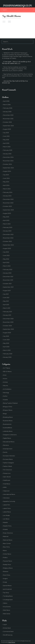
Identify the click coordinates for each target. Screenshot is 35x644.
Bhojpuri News (8, 410)
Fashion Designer (8, 463)
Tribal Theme (12, 642)
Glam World (7, 477)
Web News (7, 610)
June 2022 (6, 255)
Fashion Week (7, 466)
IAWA (5, 487)
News (5, 550)
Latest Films (7, 508)
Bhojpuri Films (8, 407)
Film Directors (7, 470)
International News (9, 494)
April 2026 (6, 101)
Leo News (6, 519)
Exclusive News (8, 459)
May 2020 (6, 343)
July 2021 (6, 294)
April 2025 (6, 143)
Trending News (8, 596)
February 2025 (8, 150)
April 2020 (6, 347)
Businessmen (7, 424)
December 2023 (8, 199)
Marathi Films (7, 526)
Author (5, 396)
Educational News (9, 442)
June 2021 (6, 298)
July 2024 (6, 175)
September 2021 (8, 287)
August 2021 (7, 291)
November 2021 (8, 280)
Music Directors (8, 533)
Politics (5, 558)
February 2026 (8, 108)
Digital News (7, 438)
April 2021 (6, 305)
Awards (5, 400)
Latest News (7, 512)
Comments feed (8, 631)
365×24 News (7, 372)
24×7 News (7, 368)
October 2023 (7, 206)
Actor (5, 375)
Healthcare (7, 480)
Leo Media (6, 515)
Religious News (8, 568)
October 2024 (7, 164)
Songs (5, 582)
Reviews (6, 572)
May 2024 (6, 182)
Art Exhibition (7, 389)
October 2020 (7, 326)
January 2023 (7, 231)
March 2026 (7, 105)
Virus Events (7, 607)
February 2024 (8, 192)
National (6, 536)
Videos (5, 603)
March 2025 (7, 147)
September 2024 (8, 168)
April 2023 (6, 220)
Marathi (5, 522)
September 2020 (8, 329)
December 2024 (8, 157)
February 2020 (8, 354)
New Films (6, 547)
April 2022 (6, 262)
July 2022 (6, 252)
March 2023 (7, 224)
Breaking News (8, 417)
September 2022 (8, 245)
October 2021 (7, 284)
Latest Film (7, 505)
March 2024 (7, 189)
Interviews (6, 498)
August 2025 (7, 129)
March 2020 (7, 350)
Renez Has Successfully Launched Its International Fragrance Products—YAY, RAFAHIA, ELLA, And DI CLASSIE (14, 69)
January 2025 (7, 154)
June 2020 (6, 340)
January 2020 (7, 357)
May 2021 (6, 301)
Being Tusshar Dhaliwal (10, 403)
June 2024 (6, 178)
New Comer (7, 543)
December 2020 (8, 319)
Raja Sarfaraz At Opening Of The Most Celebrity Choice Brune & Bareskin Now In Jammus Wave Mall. (17, 76)
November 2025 (8, 119)
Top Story (6, 593)
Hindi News (7, 484)
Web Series (7, 614)
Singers (5, 579)
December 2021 (8, 277)
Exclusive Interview (9, 456)
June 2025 (6, 136)
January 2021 (7, 315)
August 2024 (7, 171)
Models (5, 529)
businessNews (7, 428)
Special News (7, 586)
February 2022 (8, 270)
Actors (5, 379)
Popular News (7, 561)
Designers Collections (10, 435)
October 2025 (7, 122)
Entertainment (8, 449)
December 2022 (8, 234)
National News (8, 540)
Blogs (5, 414)
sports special (7, 589)
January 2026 (7, 112)
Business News (8, 421)
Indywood (6, 491)
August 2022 (7, 248)
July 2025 (6, 133)
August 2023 (7, 213)
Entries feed (7, 628)
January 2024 (7, 196)
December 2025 (8, 115)
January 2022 (7, 273)
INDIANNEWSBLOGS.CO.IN (17, 6)
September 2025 (8, 126)
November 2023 (8, 203)
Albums (5, 386)
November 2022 (8, 238)
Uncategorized (8, 600)
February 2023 (8, 227)
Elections (6, 445)
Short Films (7, 575)
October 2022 (7, 241)
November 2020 (8, 322)
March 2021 (7, 308)
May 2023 (6, 217)
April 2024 (6, 185)
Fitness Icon (7, 473)
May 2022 (6, 259)
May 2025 (6, 140)
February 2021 (7, 312)
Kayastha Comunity (9, 501)
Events (5, 452)
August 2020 (7, 333)
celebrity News (8, 431)
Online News (7, 554)
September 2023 (8, 210)
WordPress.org (8, 635)
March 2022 (7, 266)
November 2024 (8, 161)
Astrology (6, 393)
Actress (5, 382)
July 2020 (6, 336)
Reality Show (7, 565)
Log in (5, 624)
